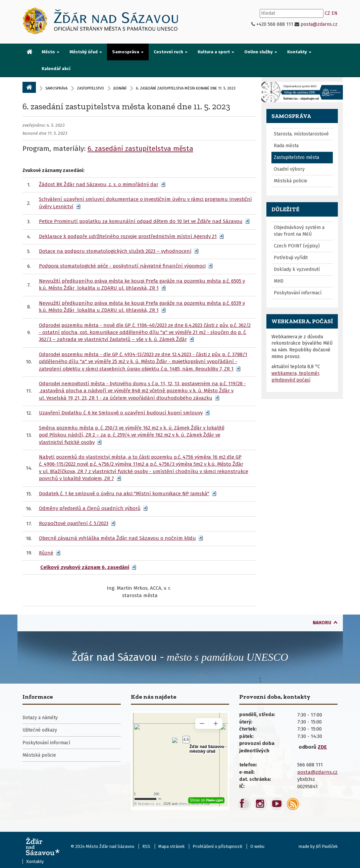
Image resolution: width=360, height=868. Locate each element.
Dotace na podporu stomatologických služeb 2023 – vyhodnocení (115, 251)
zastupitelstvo (90, 88)
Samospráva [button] (128, 52)
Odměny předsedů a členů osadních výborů (90, 508)
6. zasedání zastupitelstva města (140, 149)
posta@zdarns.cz (319, 24)
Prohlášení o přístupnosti (217, 846)
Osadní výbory (289, 169)
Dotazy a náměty (40, 718)
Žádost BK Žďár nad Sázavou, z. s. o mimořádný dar (99, 184)
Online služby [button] (261, 52)
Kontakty (35, 861)
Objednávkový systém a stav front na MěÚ (299, 231)
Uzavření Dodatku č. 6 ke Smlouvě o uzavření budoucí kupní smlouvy (121, 413)
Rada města (286, 146)
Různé (46, 553)
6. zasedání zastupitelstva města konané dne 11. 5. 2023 (126, 106)
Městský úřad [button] (86, 52)
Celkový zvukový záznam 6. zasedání (85, 567)
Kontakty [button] (299, 52)
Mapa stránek (171, 846)
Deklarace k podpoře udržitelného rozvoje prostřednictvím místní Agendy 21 (128, 236)
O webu (257, 846)
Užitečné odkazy (40, 730)
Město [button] (50, 52)
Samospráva (56, 88)
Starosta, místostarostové (301, 134)
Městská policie (291, 181)
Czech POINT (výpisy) (297, 246)
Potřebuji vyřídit (291, 258)
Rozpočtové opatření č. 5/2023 (74, 523)
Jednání (120, 88)
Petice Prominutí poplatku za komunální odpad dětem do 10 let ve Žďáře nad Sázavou (141, 221)
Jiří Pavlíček (327, 846)
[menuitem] (30, 52)
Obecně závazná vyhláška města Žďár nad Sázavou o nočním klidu (117, 538)
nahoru (322, 623)
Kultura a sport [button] (216, 52)
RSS (146, 846)
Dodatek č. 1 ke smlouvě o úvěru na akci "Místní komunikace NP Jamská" (124, 494)
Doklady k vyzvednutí (297, 269)
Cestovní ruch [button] (171, 52)
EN (335, 13)
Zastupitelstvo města (296, 157)
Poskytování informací (298, 293)
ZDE (322, 747)
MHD (279, 281)
